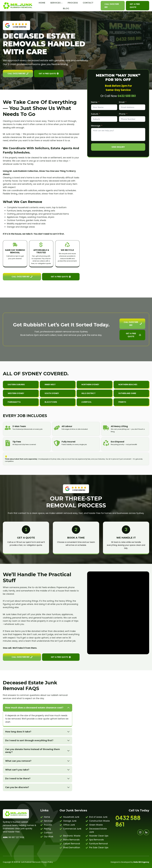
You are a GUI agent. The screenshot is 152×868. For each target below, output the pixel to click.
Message (96, 126)
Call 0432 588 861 (112, 6)
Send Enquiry (118, 147)
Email (122, 102)
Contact (88, 3)
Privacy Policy (47, 862)
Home (42, 3)
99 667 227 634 (14, 837)
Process (73, 3)
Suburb (95, 114)
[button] (58, 385)
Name (94, 102)
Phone (122, 114)
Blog (66, 8)
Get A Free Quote (135, 6)
